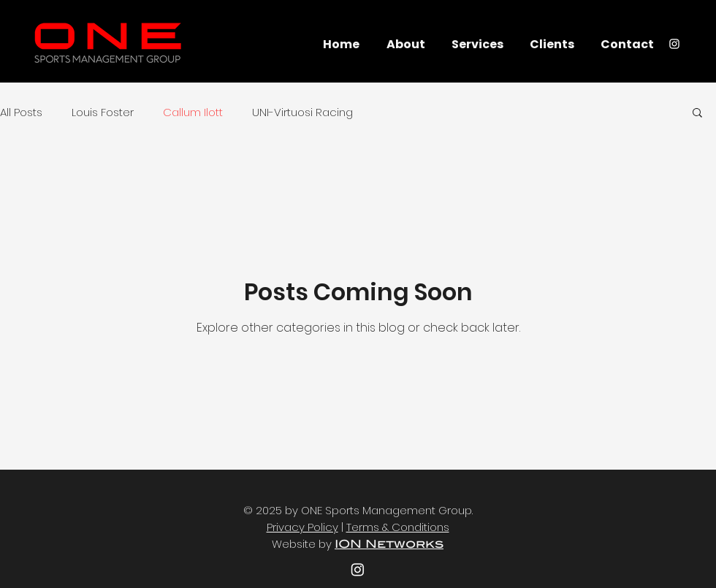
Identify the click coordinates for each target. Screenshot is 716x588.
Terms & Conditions (398, 527)
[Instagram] (674, 44)
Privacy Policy (302, 527)
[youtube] (358, 569)
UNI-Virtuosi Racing (302, 112)
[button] (697, 114)
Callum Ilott (193, 112)
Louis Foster (103, 112)
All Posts (21, 112)
